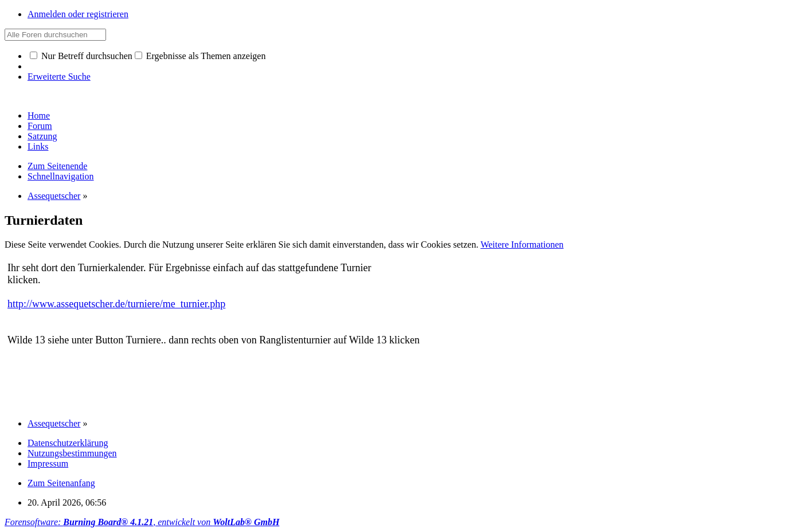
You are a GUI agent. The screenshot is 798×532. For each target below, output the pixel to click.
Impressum (48, 463)
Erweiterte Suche (59, 77)
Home (39, 116)
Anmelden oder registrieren (78, 14)
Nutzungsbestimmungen (72, 453)
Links (38, 146)
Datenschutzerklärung (68, 443)
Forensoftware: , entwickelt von (142, 522)
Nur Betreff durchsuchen (81, 56)
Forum (40, 126)
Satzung (42, 136)
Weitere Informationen (522, 245)
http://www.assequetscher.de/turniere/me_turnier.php (116, 304)
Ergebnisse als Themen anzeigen (200, 56)
